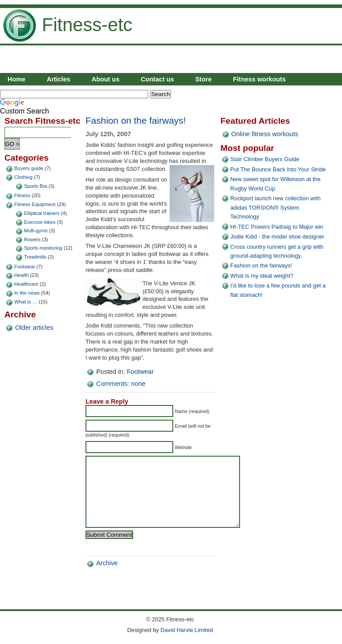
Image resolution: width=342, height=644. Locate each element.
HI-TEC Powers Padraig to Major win (277, 227)
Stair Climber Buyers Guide (265, 159)
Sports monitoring (43, 248)
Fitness (22, 195)
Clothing (23, 177)
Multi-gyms (36, 231)
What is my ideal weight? (262, 276)
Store (204, 79)
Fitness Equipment (35, 204)
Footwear (25, 267)
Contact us (157, 79)
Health (21, 275)
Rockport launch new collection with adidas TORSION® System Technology (275, 207)
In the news (27, 293)
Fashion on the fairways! (136, 120)
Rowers (32, 239)
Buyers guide (29, 168)
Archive (107, 576)
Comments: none (121, 384)
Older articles (34, 328)
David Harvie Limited (187, 630)
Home (16, 79)
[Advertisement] (238, 60)
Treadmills (35, 257)
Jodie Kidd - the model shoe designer (277, 237)
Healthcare (26, 284)
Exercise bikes (40, 222)
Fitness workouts (259, 79)
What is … (26, 302)
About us (106, 79)
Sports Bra (36, 186)
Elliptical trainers (42, 213)
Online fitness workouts (265, 134)
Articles (59, 79)
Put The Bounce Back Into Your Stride (278, 169)
